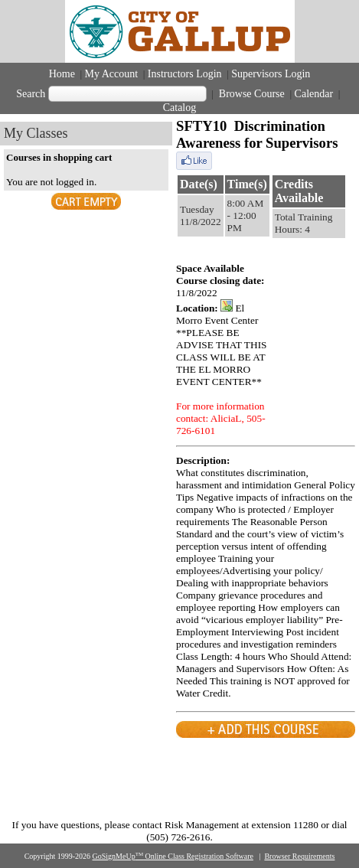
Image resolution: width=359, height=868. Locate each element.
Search (31, 94)
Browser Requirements (299, 856)
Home (62, 74)
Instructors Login (185, 74)
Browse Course (251, 94)
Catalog (180, 108)
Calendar (314, 94)
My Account (112, 74)
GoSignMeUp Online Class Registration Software (173, 856)
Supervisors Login (271, 74)
